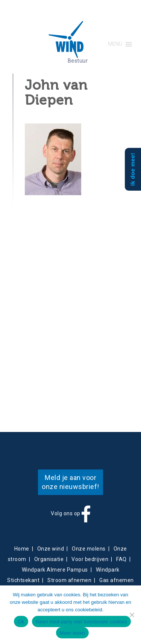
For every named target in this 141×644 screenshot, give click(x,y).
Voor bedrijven (90, 559)
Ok (21, 622)
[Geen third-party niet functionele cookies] (132, 615)
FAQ (121, 559)
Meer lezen (72, 633)
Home (22, 549)
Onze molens (89, 549)
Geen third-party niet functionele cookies (81, 622)
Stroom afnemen (69, 580)
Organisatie (49, 559)
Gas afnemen (117, 580)
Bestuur (78, 61)
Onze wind (51, 549)
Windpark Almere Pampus (55, 570)
